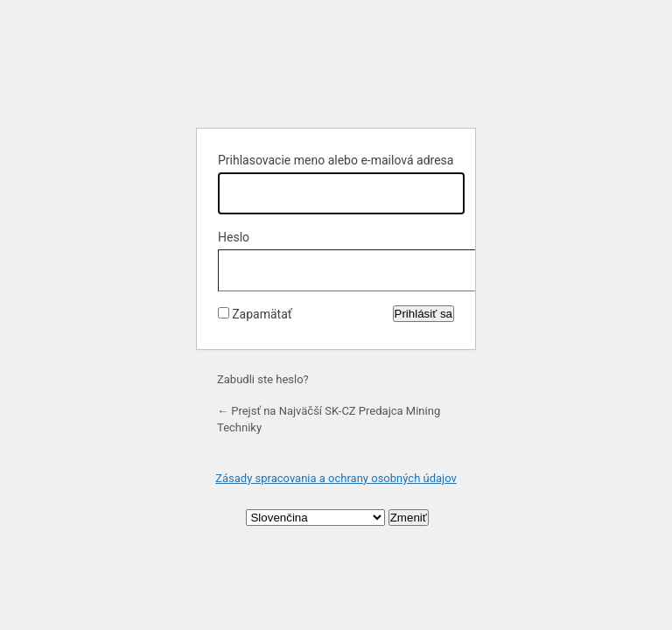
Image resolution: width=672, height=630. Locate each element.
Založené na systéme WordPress (336, 70)
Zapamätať (262, 314)
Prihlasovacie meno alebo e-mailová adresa (336, 160)
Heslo (234, 237)
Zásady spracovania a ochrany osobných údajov (336, 478)
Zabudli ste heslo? (263, 379)
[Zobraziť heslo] (437, 267)
